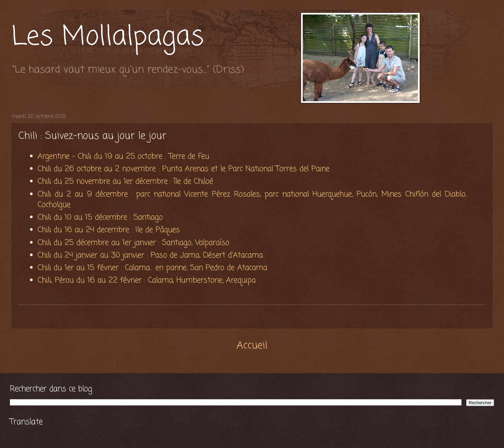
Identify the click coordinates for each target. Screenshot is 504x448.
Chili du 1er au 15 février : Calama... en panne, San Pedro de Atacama (152, 268)
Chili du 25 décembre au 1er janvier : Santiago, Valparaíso (133, 243)
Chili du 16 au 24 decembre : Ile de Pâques (110, 230)
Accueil (252, 346)
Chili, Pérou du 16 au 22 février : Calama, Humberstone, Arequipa (147, 280)
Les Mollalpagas (108, 37)
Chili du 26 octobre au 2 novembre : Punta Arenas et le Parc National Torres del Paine (185, 169)
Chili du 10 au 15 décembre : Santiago (101, 217)
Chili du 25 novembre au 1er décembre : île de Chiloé (127, 181)
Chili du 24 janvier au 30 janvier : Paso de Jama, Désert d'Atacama (150, 255)
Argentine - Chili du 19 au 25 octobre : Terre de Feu (125, 156)
